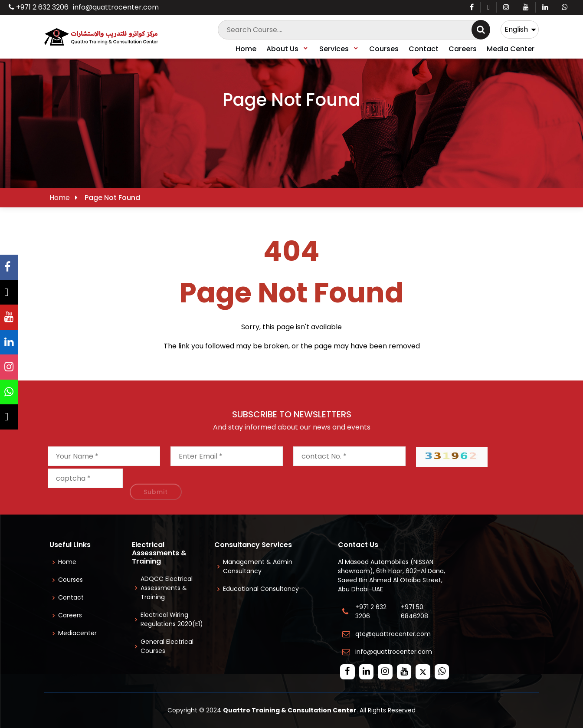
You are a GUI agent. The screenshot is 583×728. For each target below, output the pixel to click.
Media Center (511, 49)
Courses (384, 49)
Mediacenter (77, 633)
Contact (424, 49)
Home (246, 49)
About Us (288, 49)
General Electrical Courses (167, 646)
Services (339, 49)
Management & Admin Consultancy (258, 566)
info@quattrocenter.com (116, 7)
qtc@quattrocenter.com (393, 634)
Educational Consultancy (261, 589)
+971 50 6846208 (416, 612)
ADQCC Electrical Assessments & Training (167, 588)
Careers (463, 49)
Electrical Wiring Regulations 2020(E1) (172, 619)
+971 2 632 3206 (39, 7)
